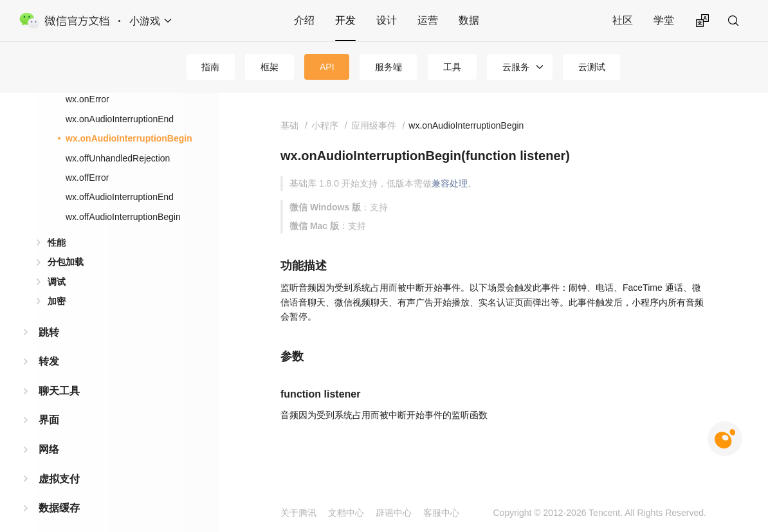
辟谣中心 (394, 513)
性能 (57, 243)
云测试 (592, 67)
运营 (428, 20)
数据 (469, 20)
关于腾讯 (298, 513)
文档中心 (346, 513)
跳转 (49, 332)
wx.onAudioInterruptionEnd (120, 119)
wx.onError (87, 99)
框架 (270, 67)
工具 (452, 67)
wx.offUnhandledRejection (118, 158)
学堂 (664, 20)
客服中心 (441, 513)
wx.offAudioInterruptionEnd (120, 197)
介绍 (304, 20)
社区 (623, 20)
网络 (49, 449)
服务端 (389, 67)
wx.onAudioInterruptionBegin (129, 138)
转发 (49, 361)
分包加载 (66, 262)
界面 (49, 420)
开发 (345, 20)
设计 (387, 20)
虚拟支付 (59, 479)
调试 (57, 282)
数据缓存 (59, 508)
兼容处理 (450, 183)
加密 (57, 301)
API (327, 67)
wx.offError (87, 178)
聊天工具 (59, 391)
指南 (210, 67)
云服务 (516, 67)
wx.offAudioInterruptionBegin (123, 217)
